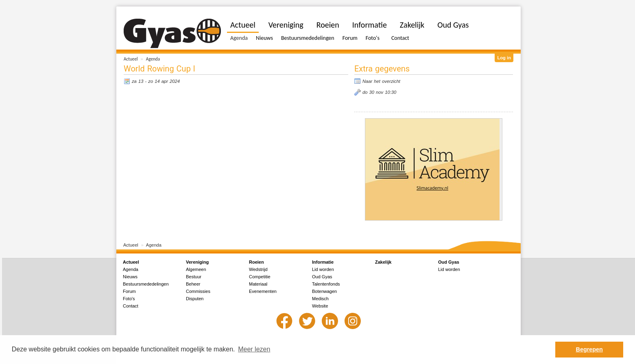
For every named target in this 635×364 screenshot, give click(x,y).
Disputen (195, 299)
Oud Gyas (453, 25)
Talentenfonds (326, 284)
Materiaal (258, 284)
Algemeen (196, 269)
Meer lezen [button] (254, 349)
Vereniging (286, 25)
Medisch (320, 299)
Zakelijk (412, 25)
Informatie (370, 25)
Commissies (198, 291)
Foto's (373, 38)
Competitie (260, 277)
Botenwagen (324, 291)
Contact (400, 38)
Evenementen (263, 291)
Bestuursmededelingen (308, 38)
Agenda (153, 59)
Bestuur (194, 277)
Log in (504, 58)
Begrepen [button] (589, 349)
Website (320, 306)
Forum (350, 38)
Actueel (131, 59)
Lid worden (323, 269)
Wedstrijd (258, 269)
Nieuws (264, 38)
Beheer (193, 284)
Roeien (328, 25)
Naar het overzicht (381, 81)
